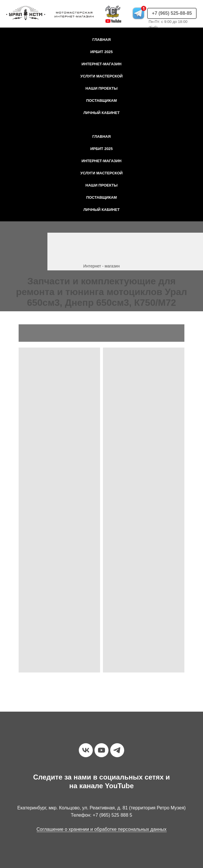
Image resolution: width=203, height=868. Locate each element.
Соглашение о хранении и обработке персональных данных (102, 829)
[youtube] (101, 750)
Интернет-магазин (101, 64)
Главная (101, 40)
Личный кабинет (102, 113)
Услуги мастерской (101, 76)
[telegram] (117, 750)
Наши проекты (101, 88)
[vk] (86, 750)
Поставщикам (101, 101)
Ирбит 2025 (101, 52)
